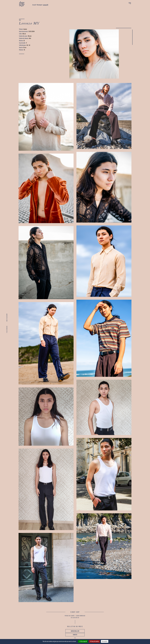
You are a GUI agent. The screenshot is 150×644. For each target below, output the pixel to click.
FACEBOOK (7, 329)
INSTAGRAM (7, 317)
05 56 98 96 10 (75, 618)
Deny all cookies (94, 641)
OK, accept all (83, 641)
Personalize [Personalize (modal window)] (105, 641)
